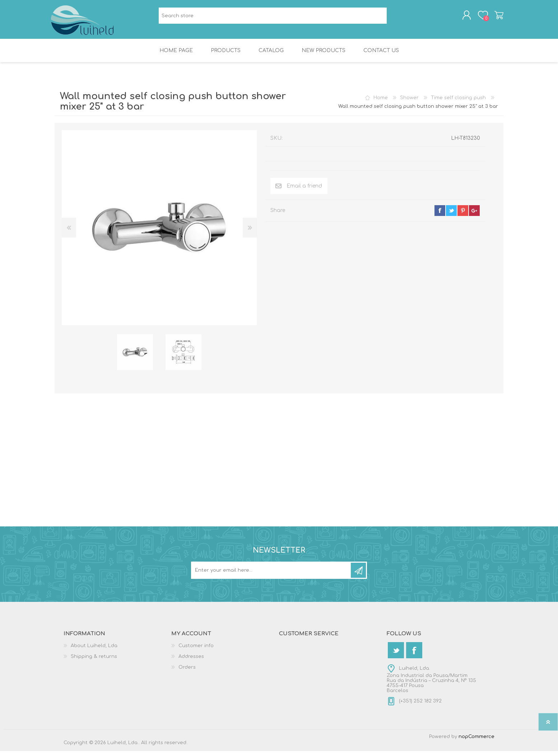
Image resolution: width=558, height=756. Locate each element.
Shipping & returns (94, 661)
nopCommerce (476, 742)
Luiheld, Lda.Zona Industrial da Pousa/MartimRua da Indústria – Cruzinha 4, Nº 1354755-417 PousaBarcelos (431, 684)
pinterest (463, 216)
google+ (474, 216)
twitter (451, 216)
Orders (187, 672)
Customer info (196, 651)
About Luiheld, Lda (94, 651)
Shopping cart (495, 18)
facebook (440, 216)
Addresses (191, 661)
